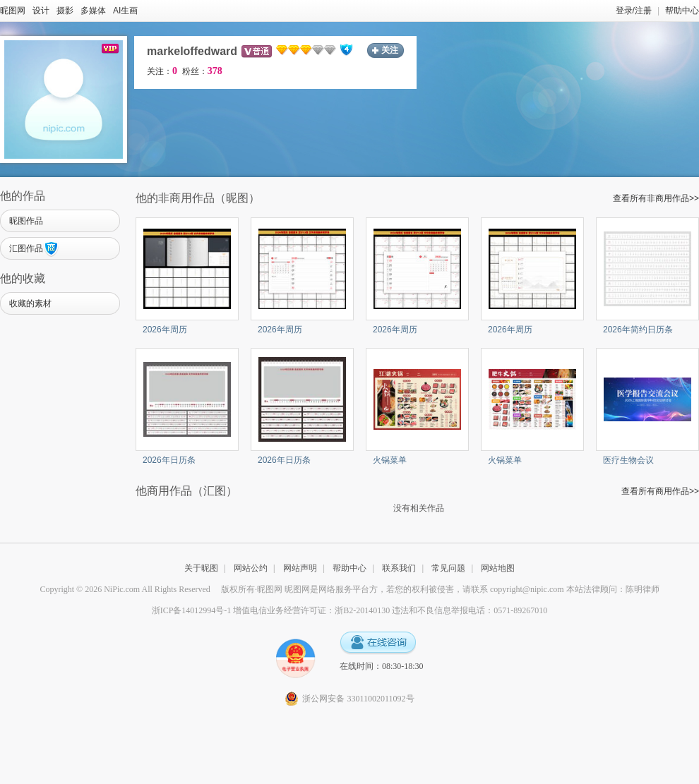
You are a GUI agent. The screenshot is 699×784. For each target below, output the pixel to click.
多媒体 (93, 11)
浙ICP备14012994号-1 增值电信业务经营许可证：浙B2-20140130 (271, 610)
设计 (41, 11)
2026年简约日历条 (638, 330)
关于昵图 (201, 568)
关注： (162, 71)
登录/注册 (634, 11)
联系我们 (399, 568)
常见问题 (448, 568)
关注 (390, 50)
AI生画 (125, 11)
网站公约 (251, 568)
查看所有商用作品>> (660, 491)
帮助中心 (682, 11)
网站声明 (300, 568)
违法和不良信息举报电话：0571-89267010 (470, 610)
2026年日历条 (169, 460)
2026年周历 (165, 330)
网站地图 (498, 568)
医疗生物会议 (628, 460)
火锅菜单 (390, 460)
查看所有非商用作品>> (656, 198)
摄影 (65, 11)
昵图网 (13, 11)
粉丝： (202, 71)
